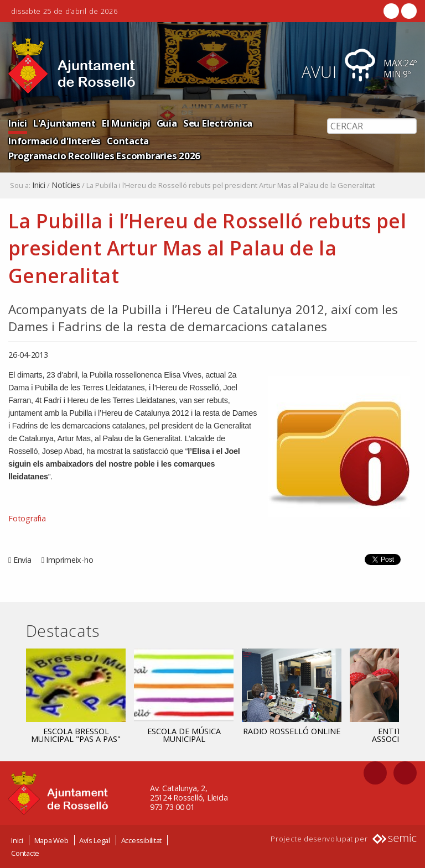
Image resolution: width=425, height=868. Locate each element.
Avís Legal (95, 840)
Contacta (128, 141)
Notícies (66, 185)
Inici (18, 123)
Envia (22, 560)
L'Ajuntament (64, 123)
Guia (167, 123)
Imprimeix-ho (69, 560)
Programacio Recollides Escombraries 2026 (104, 156)
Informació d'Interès (55, 141)
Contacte (25, 853)
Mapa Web (51, 840)
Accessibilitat (142, 840)
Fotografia (27, 518)
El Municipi (126, 123)
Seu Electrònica (218, 123)
